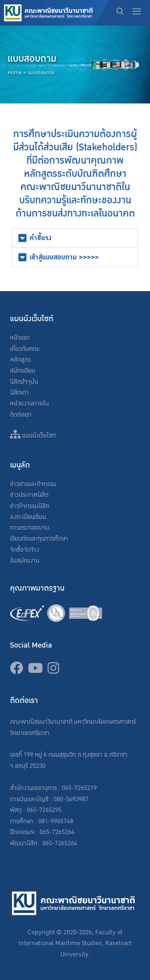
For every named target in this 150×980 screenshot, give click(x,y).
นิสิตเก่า (19, 393)
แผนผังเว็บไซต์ (33, 436)
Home (15, 73)
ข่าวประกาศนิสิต (29, 495)
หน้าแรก (20, 338)
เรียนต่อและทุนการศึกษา (39, 539)
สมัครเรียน (23, 371)
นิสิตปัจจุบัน (24, 382)
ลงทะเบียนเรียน (28, 517)
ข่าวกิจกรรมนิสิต (30, 506)
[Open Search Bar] (120, 13)
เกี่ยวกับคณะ (25, 349)
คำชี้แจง (41, 238)
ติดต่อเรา (21, 415)
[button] (75, 238)
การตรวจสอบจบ (30, 528)
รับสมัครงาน (25, 561)
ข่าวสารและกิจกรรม (33, 484)
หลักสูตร (20, 360)
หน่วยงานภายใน (29, 404)
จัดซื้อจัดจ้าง (25, 550)
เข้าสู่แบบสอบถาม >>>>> (64, 257)
